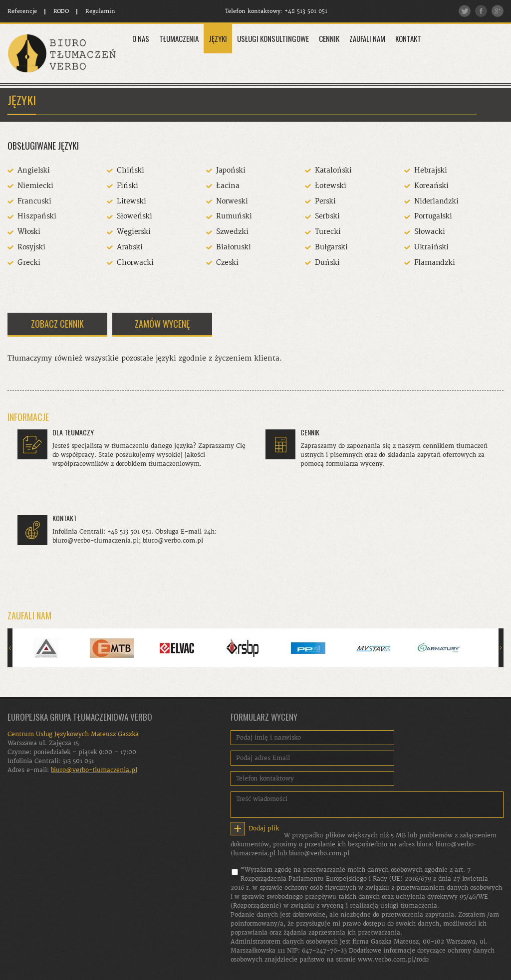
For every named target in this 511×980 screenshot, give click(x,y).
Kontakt (408, 38)
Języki (218, 38)
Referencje (22, 11)
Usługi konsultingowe (273, 38)
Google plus (498, 11)
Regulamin (100, 11)
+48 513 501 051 (306, 11)
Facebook (481, 11)
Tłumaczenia (179, 38)
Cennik (329, 38)
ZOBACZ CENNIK (57, 324)
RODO (61, 11)
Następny (501, 648)
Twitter (465, 11)
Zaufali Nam (367, 38)
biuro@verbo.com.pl (319, 853)
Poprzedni (10, 648)
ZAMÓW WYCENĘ (162, 324)
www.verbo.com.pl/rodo (393, 960)
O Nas (141, 38)
